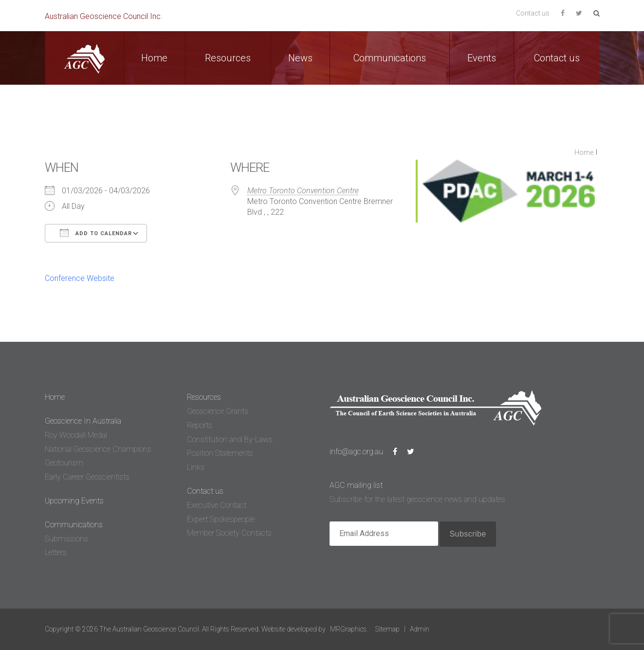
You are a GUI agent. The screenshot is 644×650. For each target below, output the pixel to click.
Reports (200, 425)
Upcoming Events (74, 501)
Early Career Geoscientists (87, 477)
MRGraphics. (349, 629)
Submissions (66, 539)
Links (196, 467)
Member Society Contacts (229, 533)
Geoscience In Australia (83, 421)
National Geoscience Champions (98, 449)
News (300, 58)
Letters (56, 552)
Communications (390, 58)
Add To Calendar (96, 233)
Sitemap (387, 629)
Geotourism (64, 463)
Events (482, 58)
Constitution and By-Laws (230, 439)
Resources (228, 58)
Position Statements (220, 453)
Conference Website (80, 278)
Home (154, 58)
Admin (420, 629)
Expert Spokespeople (221, 519)
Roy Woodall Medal (76, 435)
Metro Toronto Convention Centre (303, 191)
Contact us (533, 13)
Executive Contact (217, 505)
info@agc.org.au (356, 452)
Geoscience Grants (218, 411)
